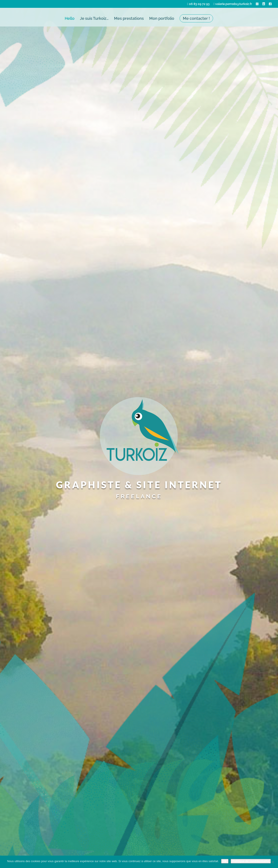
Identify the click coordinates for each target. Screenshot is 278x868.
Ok (225, 861)
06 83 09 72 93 (198, 4)
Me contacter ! (196, 18)
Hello (70, 19)
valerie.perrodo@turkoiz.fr (233, 4)
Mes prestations (129, 19)
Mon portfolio (162, 19)
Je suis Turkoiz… (94, 19)
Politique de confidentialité (251, 861)
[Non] (273, 862)
